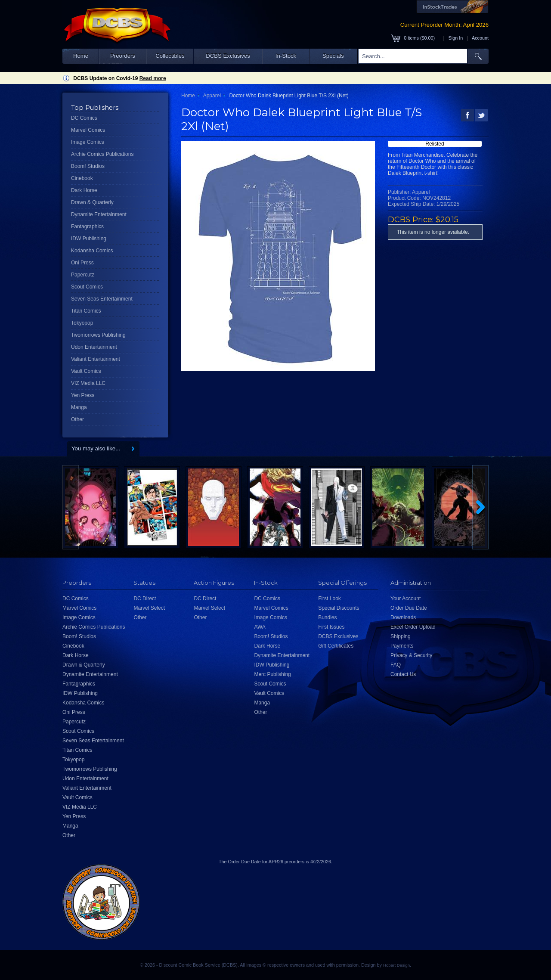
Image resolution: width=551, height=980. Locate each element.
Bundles (327, 617)
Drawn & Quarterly (92, 202)
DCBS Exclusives (228, 56)
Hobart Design (396, 965)
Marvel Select (149, 608)
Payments (402, 646)
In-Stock (286, 56)
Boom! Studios (88, 166)
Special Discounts (339, 608)
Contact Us (403, 674)
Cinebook (82, 178)
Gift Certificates (336, 646)
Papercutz (83, 275)
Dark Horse (84, 190)
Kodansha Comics (92, 251)
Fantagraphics (87, 226)
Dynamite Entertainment (99, 214)
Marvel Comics (88, 130)
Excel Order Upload (413, 627)
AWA (260, 627)
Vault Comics (86, 371)
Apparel (212, 96)
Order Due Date (409, 608)
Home (81, 56)
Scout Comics (87, 287)
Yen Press (83, 395)
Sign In (456, 38)
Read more (153, 78)
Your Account (406, 599)
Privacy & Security (411, 655)
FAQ (396, 665)
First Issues (331, 627)
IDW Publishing (89, 239)
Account (480, 38)
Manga (79, 407)
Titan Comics (86, 311)
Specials (333, 56)
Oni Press (82, 263)
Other (77, 419)
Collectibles (170, 56)
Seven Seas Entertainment (102, 299)
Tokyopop (82, 323)
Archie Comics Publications (102, 154)
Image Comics (88, 142)
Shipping (401, 636)
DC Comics (84, 118)
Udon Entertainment (94, 347)
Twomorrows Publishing (98, 335)
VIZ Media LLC (88, 383)
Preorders (123, 56)
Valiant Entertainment (96, 359)
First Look (330, 599)
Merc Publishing (272, 674)
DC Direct (145, 599)
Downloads (403, 617)
